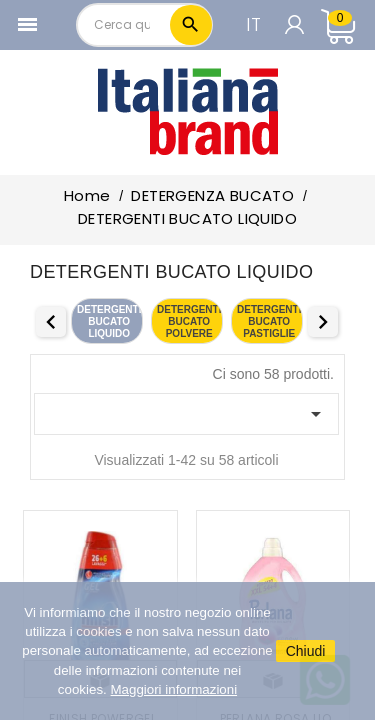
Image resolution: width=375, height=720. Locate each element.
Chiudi (306, 651)
